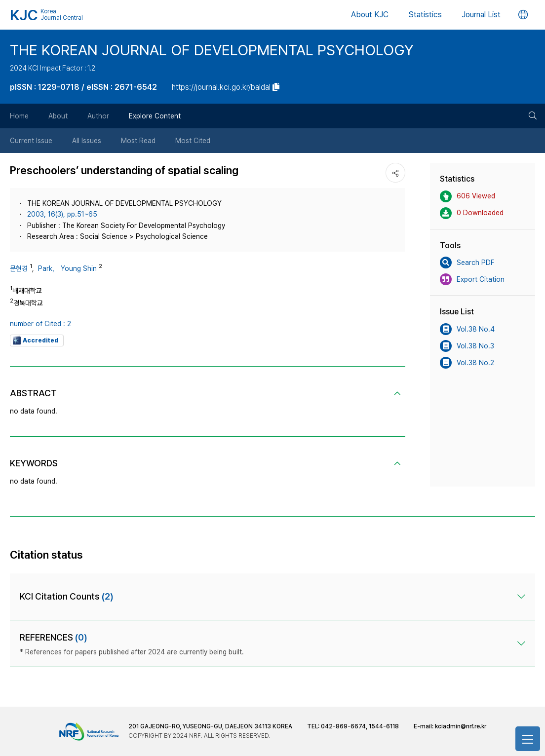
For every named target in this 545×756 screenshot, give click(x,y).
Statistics (425, 15)
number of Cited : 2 (40, 324)
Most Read (138, 141)
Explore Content (155, 116)
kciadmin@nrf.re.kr (461, 726)
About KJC (370, 15)
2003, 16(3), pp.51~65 (62, 214)
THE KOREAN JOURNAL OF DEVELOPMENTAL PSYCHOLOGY (212, 50)
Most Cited (193, 141)
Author (98, 116)
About (58, 116)
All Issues (87, 141)
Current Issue (31, 141)
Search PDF (467, 263)
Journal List (481, 15)
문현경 (19, 268)
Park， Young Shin (67, 268)
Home (19, 116)
